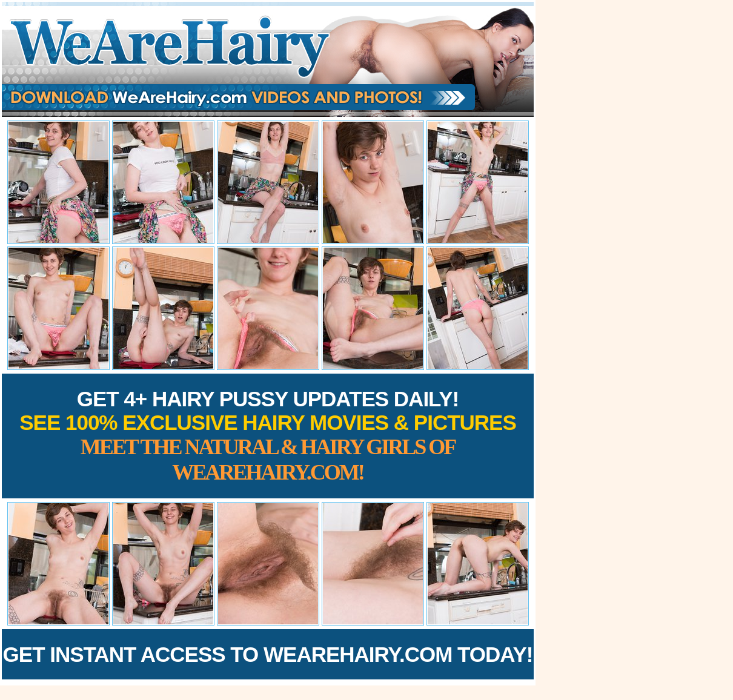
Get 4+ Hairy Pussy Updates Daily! (268, 436)
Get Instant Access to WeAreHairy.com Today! (268, 654)
